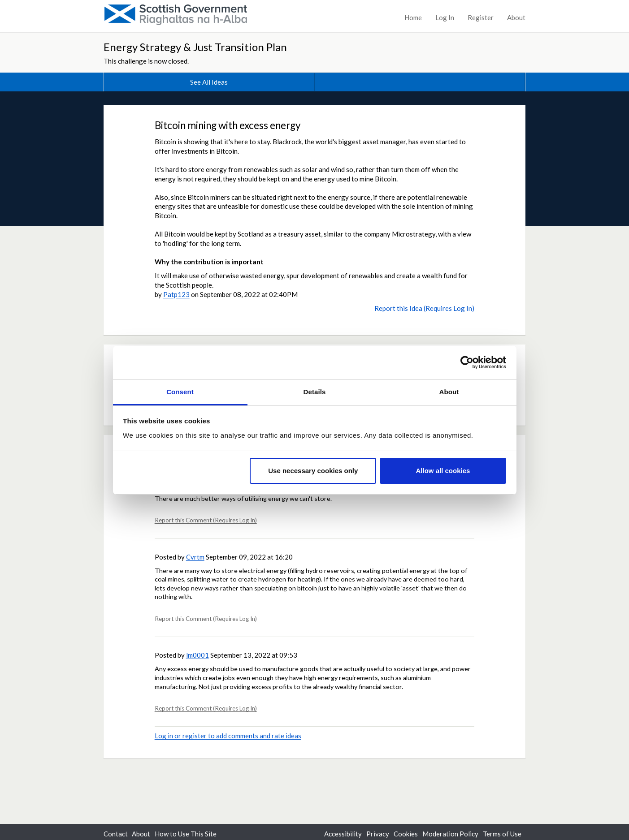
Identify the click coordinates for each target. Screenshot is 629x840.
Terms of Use (502, 834)
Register (481, 17)
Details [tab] (315, 392)
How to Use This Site (186, 834)
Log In (445, 17)
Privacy (378, 834)
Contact (116, 834)
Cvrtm (195, 557)
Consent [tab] (180, 392)
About (516, 17)
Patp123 (176, 294)
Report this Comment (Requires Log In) (206, 520)
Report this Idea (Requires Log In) (424, 308)
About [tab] (449, 392)
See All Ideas (209, 82)
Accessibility (343, 834)
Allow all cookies (443, 471)
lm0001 (197, 655)
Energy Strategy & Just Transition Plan (195, 47)
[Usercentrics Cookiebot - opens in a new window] (467, 362)
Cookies (406, 834)
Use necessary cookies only (313, 471)
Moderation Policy (450, 834)
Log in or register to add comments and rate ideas (228, 736)
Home (413, 17)
